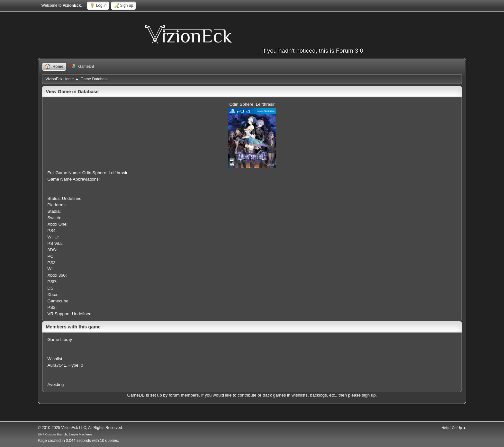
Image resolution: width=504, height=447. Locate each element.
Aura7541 (57, 365)
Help (445, 428)
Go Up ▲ (459, 428)
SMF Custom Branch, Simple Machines (65, 434)
